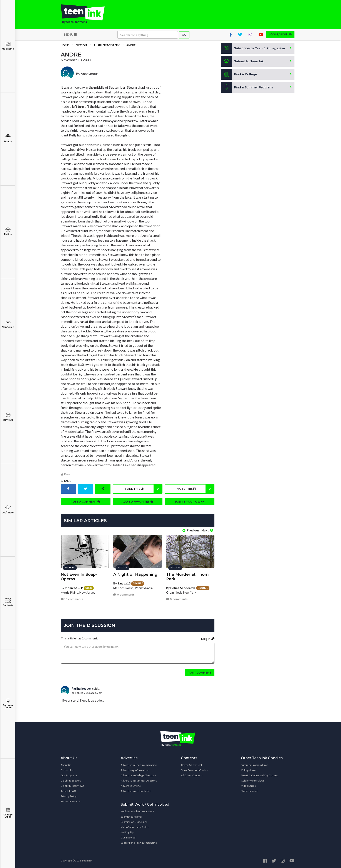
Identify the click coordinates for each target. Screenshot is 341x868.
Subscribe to (253, 49)
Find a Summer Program (247, 88)
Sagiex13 (124, 583)
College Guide (8, 813)
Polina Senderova (183, 587)
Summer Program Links (255, 765)
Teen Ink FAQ (68, 791)
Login (208, 639)
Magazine (8, 46)
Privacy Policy (69, 796)
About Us (66, 765)
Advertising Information (135, 770)
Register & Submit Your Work (137, 811)
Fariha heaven (82, 688)
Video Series (248, 786)
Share (66, 481)
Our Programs (69, 775)
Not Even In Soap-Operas (79, 576)
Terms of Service (70, 801)
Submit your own (189, 502)
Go (184, 35)
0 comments (124, 594)
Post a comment (85, 502)
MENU (70, 35)
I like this (144, 489)
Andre (131, 46)
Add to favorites (137, 502)
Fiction (8, 231)
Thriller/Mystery (107, 46)
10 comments (72, 599)
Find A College (239, 75)
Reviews (8, 417)
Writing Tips (128, 832)
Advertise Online (131, 786)
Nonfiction (8, 324)
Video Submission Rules (135, 827)
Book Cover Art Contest (195, 770)
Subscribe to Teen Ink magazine (139, 842)
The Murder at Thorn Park (187, 576)
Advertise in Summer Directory (139, 780)
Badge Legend (249, 791)
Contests (8, 602)
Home (65, 46)
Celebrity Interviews (72, 786)
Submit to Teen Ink (243, 62)
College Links (249, 770)
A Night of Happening (135, 574)
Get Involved (128, 837)
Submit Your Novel (131, 816)
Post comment (200, 672)
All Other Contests (192, 775)
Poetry (8, 139)
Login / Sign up (280, 35)
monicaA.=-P (74, 587)
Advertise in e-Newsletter (136, 791)
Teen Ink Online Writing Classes (259, 775)
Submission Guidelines (134, 822)
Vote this (195, 489)
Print (66, 474)
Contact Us (67, 770)
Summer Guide (8, 703)
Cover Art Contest (191, 765)
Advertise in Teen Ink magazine (139, 765)
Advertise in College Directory (138, 775)
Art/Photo (8, 510)
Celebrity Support (71, 780)
